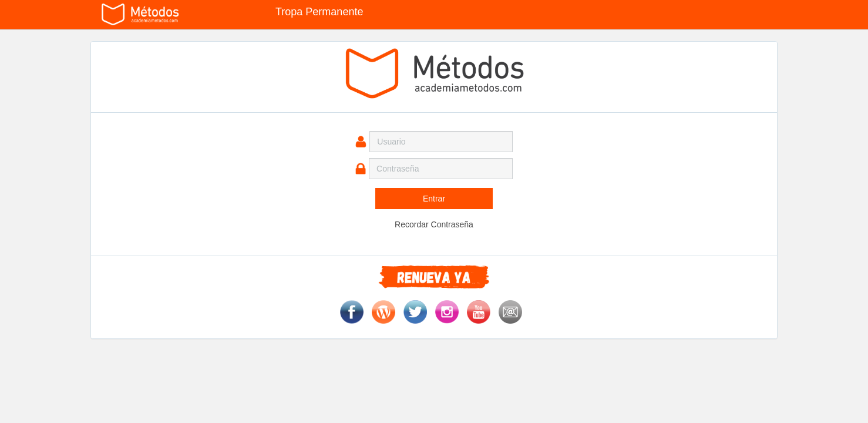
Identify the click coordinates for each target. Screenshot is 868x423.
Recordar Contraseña (434, 224)
